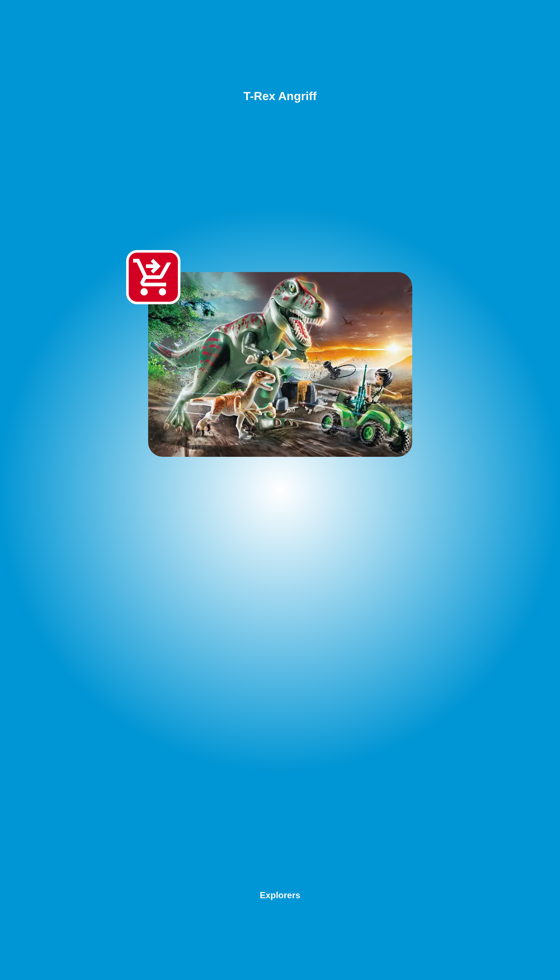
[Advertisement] (280, 676)
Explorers (280, 895)
